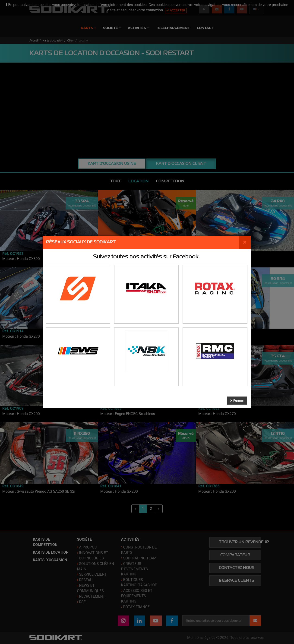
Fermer (237, 401)
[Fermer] (245, 242)
